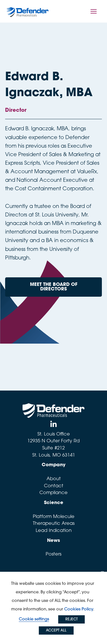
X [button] (103, 575)
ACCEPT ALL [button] (56, 630)
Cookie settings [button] (34, 619)
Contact (54, 486)
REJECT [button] (71, 619)
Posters (53, 554)
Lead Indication (54, 531)
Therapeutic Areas (54, 524)
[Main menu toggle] (94, 11)
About (54, 479)
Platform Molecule (54, 517)
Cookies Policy (79, 609)
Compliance (53, 493)
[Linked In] (53, 424)
